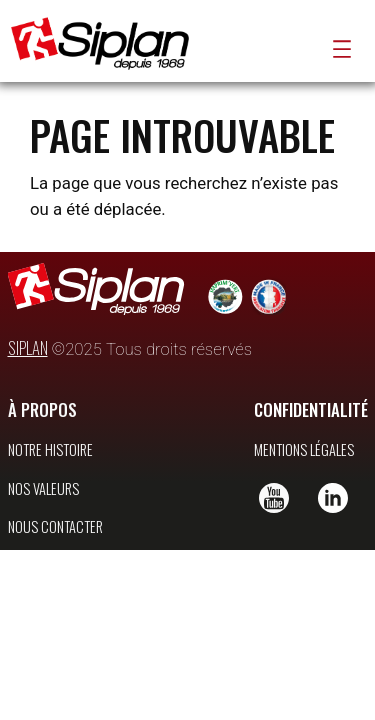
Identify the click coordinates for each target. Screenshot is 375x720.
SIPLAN (28, 375)
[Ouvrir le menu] (342, 49)
